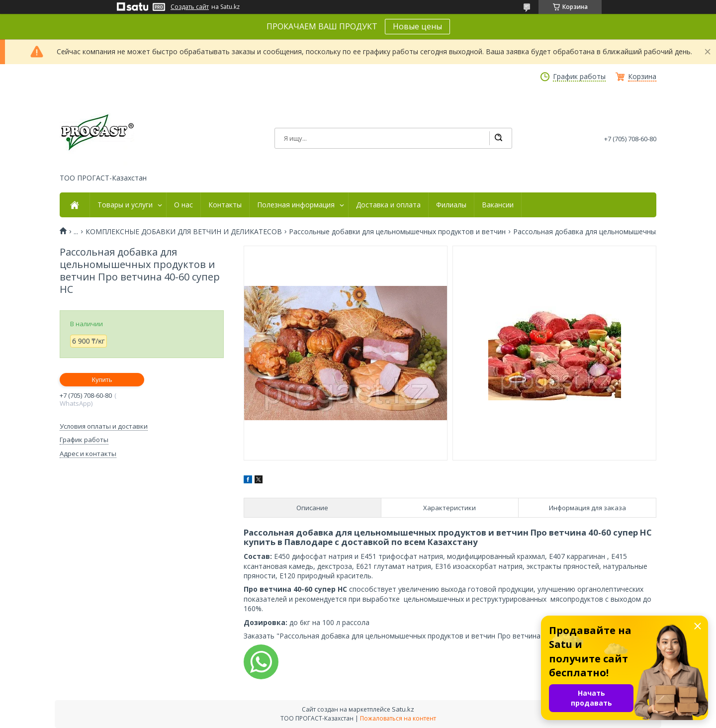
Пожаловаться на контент (398, 718)
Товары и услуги (125, 205)
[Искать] (498, 138)
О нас (183, 205)
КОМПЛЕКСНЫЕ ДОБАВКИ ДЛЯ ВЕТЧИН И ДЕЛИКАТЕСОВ (184, 232)
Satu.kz (403, 709)
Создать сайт (190, 7)
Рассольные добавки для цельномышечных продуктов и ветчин (397, 232)
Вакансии (498, 205)
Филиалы (451, 205)
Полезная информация (296, 205)
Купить (102, 380)
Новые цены (417, 26)
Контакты (225, 205)
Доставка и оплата (388, 205)
